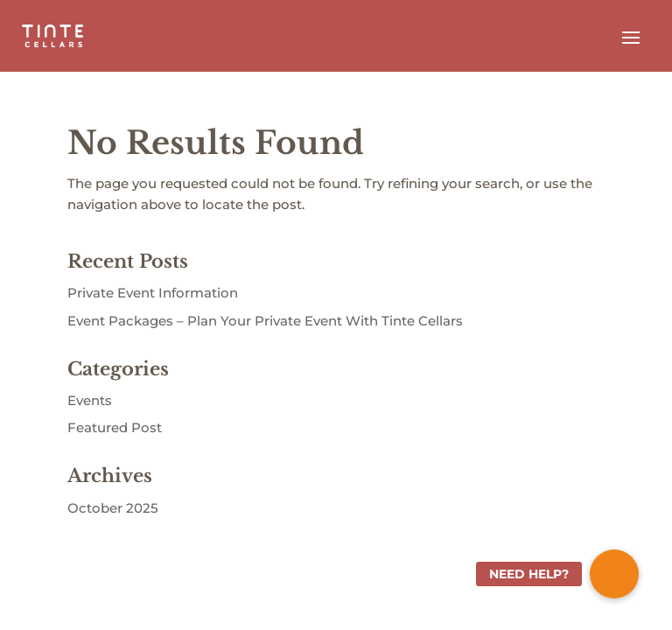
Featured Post (115, 427)
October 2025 (113, 508)
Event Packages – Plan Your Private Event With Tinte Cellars (265, 321)
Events (90, 400)
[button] (614, 574)
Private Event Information (153, 293)
